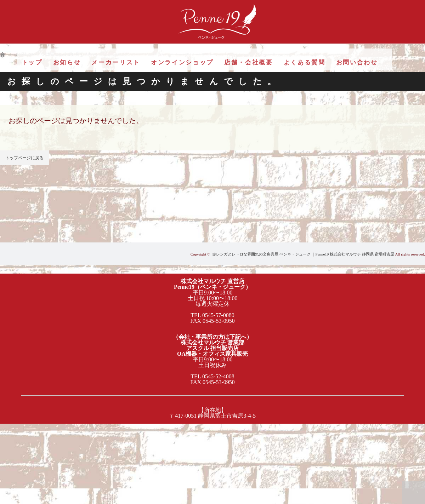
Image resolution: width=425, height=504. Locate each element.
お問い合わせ (357, 62)
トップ (32, 62)
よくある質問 (305, 62)
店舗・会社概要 (249, 62)
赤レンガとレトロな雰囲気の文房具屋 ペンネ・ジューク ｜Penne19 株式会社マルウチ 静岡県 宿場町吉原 (303, 254)
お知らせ (67, 62)
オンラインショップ (182, 62)
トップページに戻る (24, 158)
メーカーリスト (116, 62)
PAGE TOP (414, 493)
